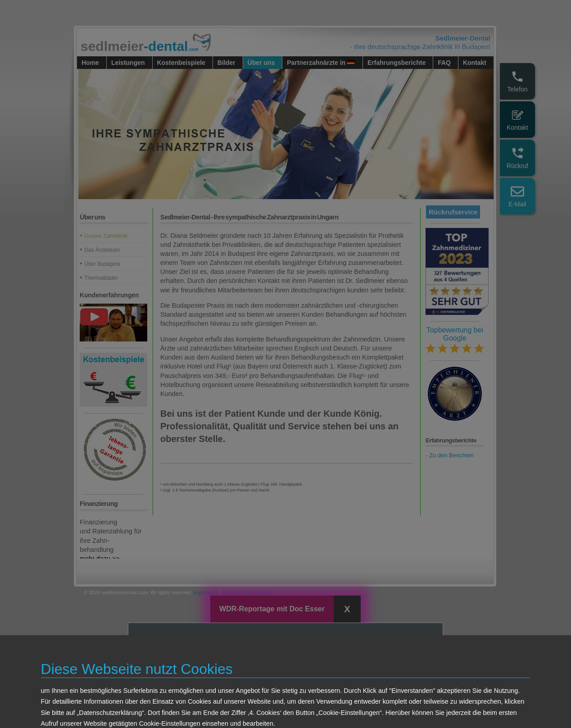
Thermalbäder (101, 278)
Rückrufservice (453, 212)
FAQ (444, 63)
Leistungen (128, 63)
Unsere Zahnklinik (106, 236)
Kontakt (517, 120)
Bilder (227, 63)
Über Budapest (102, 264)
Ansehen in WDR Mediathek (326, 701)
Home (90, 63)
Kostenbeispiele (181, 63)
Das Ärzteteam (102, 250)
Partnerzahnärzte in (321, 63)
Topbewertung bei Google (455, 340)
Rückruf (517, 158)
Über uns (261, 63)
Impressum (206, 592)
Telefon (517, 81)
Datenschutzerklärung (247, 592)
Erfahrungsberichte (397, 63)
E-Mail (517, 196)
